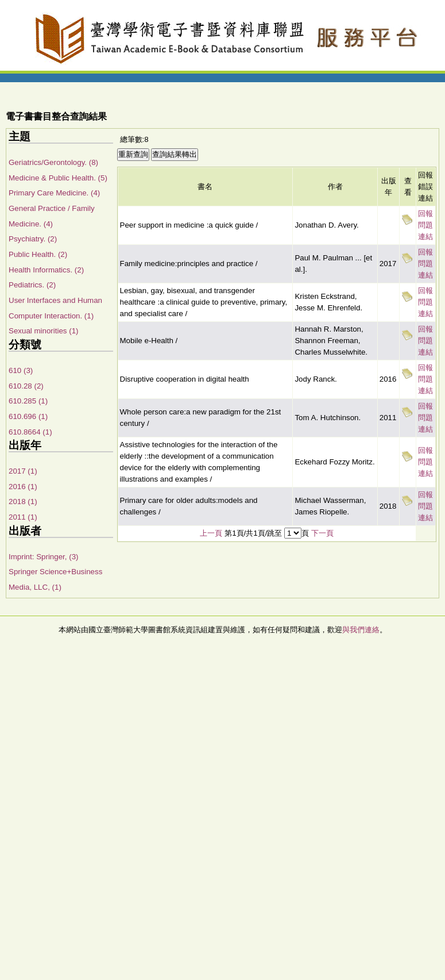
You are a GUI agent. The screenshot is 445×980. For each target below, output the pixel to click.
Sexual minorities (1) (43, 331)
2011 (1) (23, 517)
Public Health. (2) (38, 254)
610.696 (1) (28, 416)
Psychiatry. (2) (33, 239)
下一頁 (322, 533)
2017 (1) (23, 471)
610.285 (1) (28, 401)
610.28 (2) (26, 386)
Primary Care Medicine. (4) (54, 193)
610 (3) (21, 370)
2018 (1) (23, 501)
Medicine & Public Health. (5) (58, 178)
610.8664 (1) (30, 432)
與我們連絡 (361, 630)
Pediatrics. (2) (32, 285)
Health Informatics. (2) (46, 270)
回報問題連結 (425, 225)
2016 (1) (23, 487)
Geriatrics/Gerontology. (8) (53, 162)
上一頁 (211, 533)
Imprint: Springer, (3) (43, 557)
